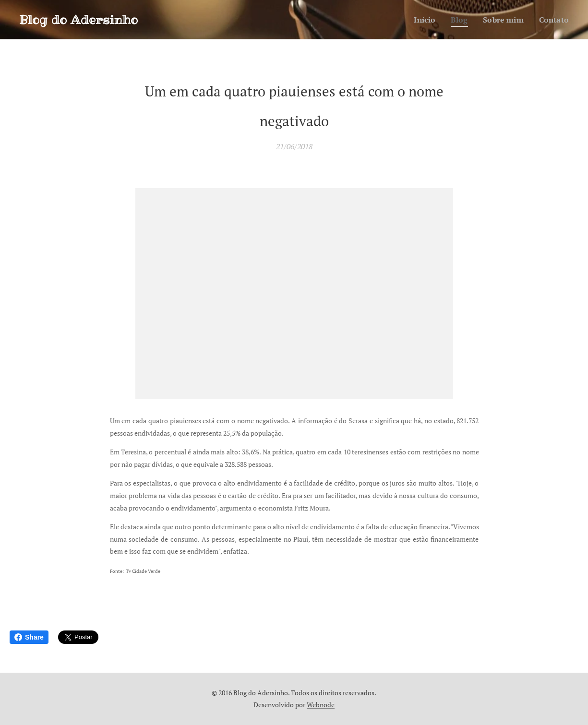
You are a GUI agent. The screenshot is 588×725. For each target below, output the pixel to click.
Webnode (321, 705)
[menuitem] (420, 20)
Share (29, 637)
